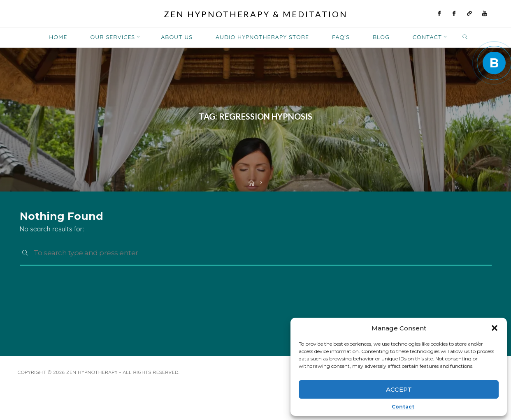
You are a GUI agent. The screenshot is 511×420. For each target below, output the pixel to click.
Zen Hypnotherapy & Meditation (256, 14)
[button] (495, 328)
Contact (403, 407)
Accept (399, 389)
